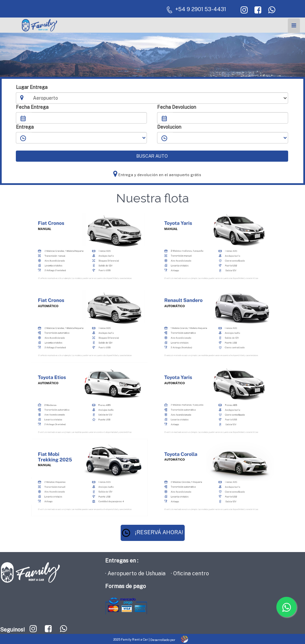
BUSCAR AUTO (152, 156)
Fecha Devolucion (177, 107)
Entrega (25, 127)
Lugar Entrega (32, 87)
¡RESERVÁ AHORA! (153, 532)
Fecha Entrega (32, 107)
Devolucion (169, 127)
